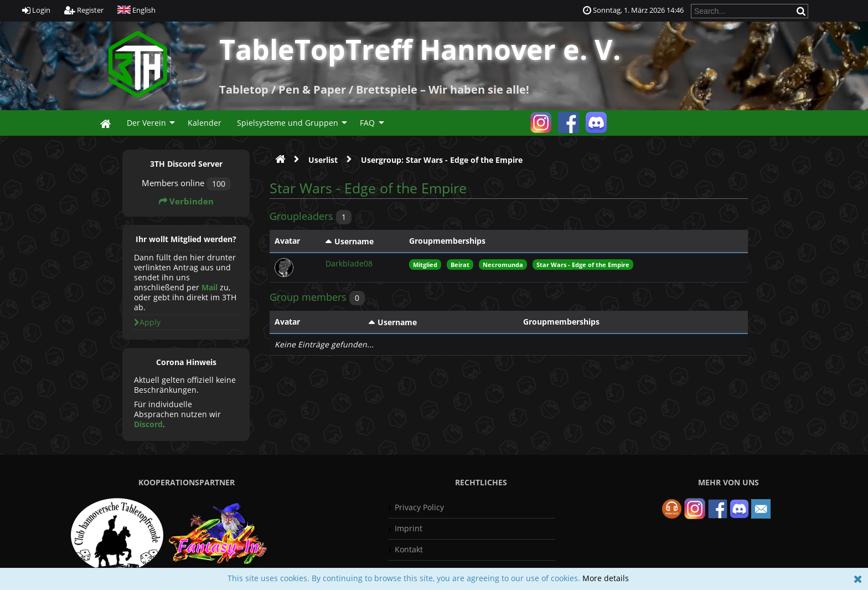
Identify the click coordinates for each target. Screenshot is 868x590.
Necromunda (503, 265)
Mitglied (425, 265)
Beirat (460, 265)
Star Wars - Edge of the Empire (583, 265)
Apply (147, 322)
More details (606, 578)
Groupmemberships (447, 241)
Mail (210, 287)
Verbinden (186, 201)
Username (354, 241)
